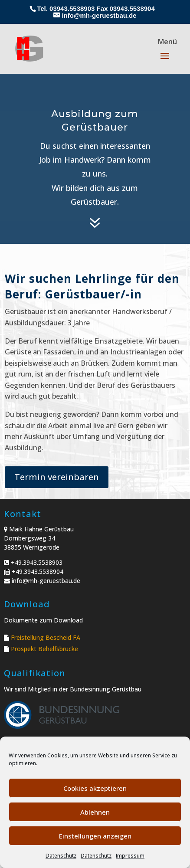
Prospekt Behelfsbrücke (44, 649)
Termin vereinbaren (57, 477)
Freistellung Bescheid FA (46, 637)
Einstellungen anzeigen (95, 836)
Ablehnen (95, 812)
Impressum (130, 856)
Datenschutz (61, 856)
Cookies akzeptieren (95, 788)
